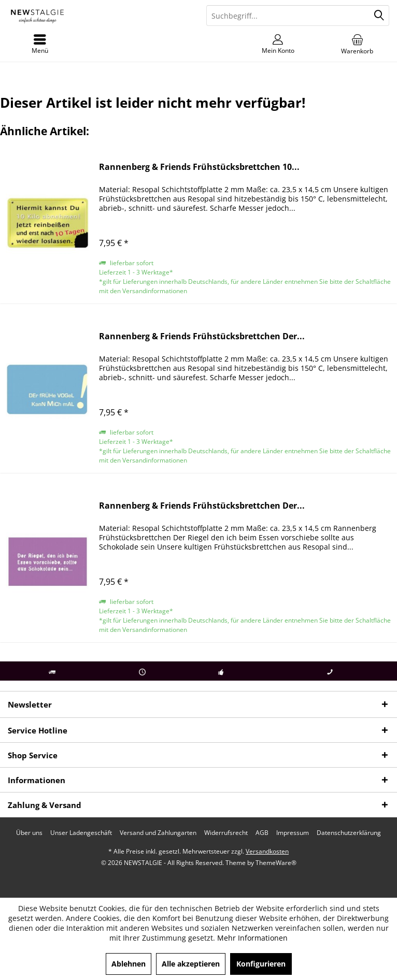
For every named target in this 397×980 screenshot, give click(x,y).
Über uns (29, 833)
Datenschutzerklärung (349, 833)
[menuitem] (357, 44)
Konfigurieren (261, 964)
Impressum (293, 833)
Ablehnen (129, 964)
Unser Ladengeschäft (81, 833)
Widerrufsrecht (226, 833)
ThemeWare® (276, 863)
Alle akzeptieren (191, 964)
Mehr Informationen (252, 938)
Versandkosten (267, 851)
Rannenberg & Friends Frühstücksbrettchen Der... (202, 336)
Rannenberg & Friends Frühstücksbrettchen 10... (199, 167)
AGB (262, 833)
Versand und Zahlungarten (158, 833)
